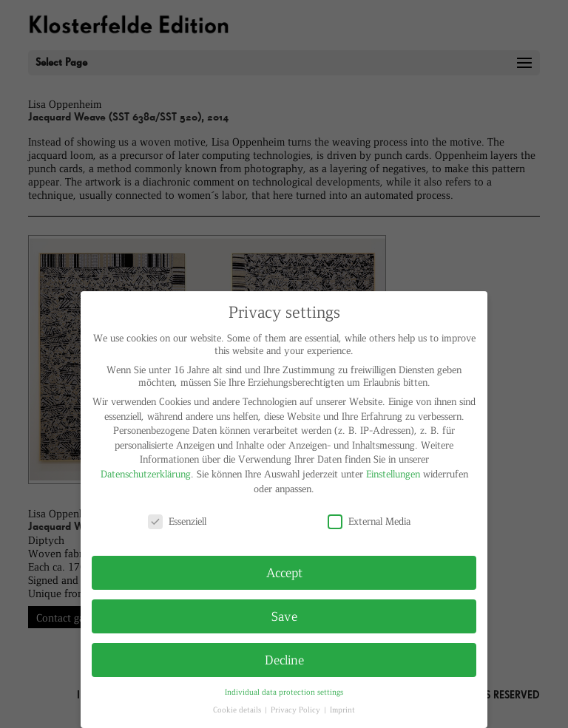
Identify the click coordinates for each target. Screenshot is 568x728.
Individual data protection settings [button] (284, 691)
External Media (369, 521)
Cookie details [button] (238, 709)
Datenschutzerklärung (146, 473)
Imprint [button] (342, 709)
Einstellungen (393, 473)
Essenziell (177, 521)
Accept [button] (284, 572)
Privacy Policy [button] (297, 709)
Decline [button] (284, 659)
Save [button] (284, 616)
